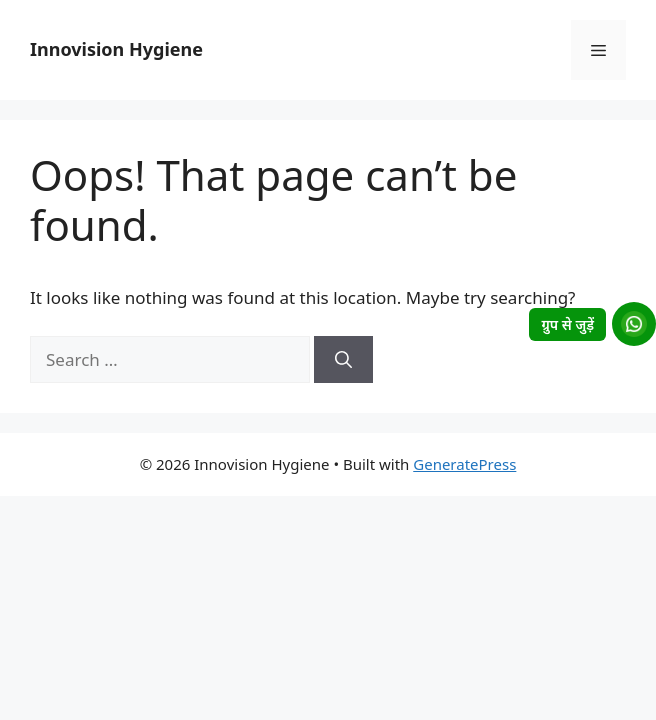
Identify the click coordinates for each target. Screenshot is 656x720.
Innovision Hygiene (116, 49)
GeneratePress (464, 464)
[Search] (343, 360)
